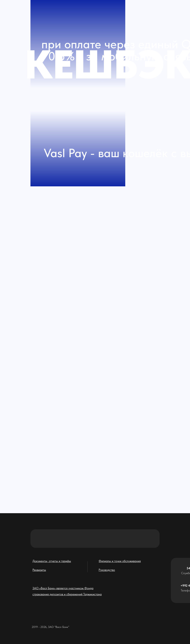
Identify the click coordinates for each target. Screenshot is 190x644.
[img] (58, 433)
